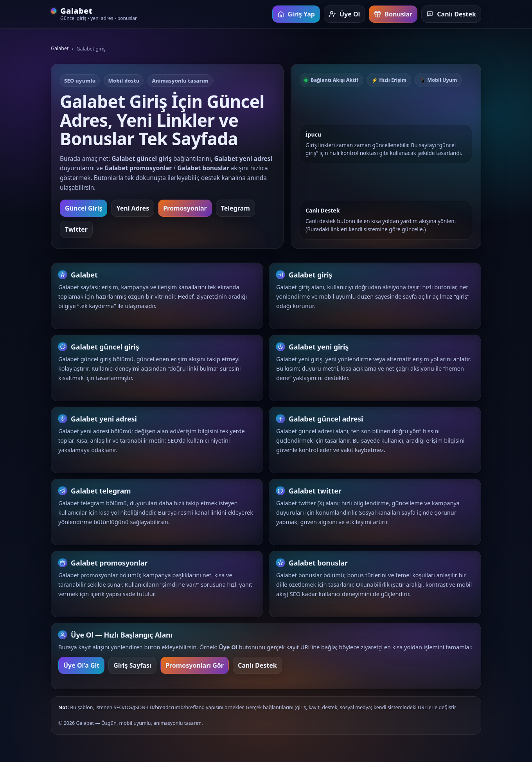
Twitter (76, 229)
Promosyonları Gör (195, 670)
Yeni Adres (133, 208)
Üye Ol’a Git (81, 670)
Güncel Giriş (84, 208)
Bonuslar (393, 14)
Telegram (235, 208)
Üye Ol (344, 14)
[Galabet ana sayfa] (94, 14)
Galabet (60, 48)
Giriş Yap (296, 14)
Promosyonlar (185, 208)
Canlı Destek (451, 14)
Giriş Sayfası (132, 670)
